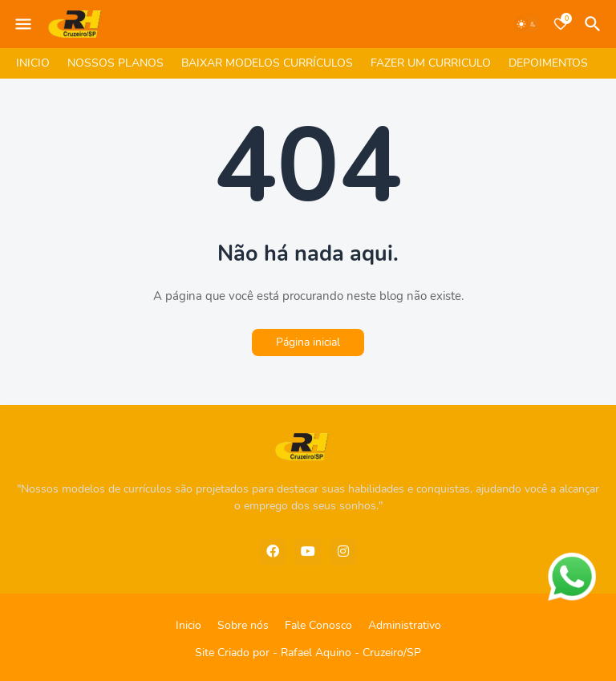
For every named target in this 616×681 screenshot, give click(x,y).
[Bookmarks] (561, 24)
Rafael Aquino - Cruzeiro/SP (351, 653)
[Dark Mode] (527, 24)
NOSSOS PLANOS (115, 63)
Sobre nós (243, 625)
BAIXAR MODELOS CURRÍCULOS (267, 63)
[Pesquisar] (595, 24)
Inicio (188, 625)
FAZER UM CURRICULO (431, 63)
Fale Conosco (318, 625)
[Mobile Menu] (23, 24)
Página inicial (308, 342)
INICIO (33, 63)
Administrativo (405, 625)
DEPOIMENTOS (548, 63)
